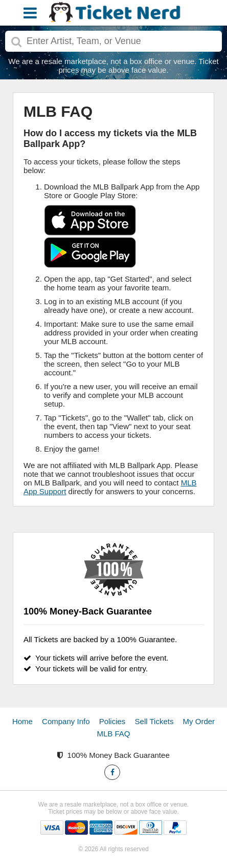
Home (22, 721)
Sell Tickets (154, 721)
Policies (112, 721)
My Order (199, 721)
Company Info (66, 721)
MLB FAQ (113, 734)
